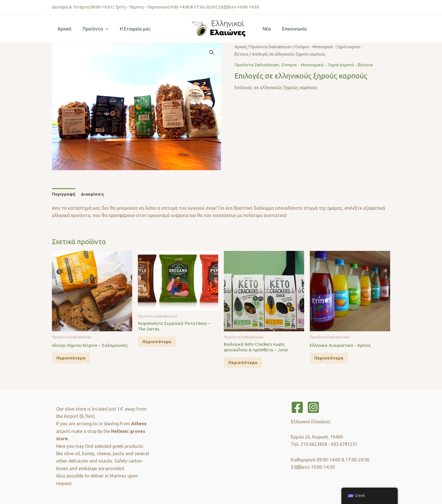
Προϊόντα (92, 29)
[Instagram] (313, 407)
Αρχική (63, 29)
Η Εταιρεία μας (130, 29)
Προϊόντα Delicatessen (272, 47)
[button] (211, 53)
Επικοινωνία (291, 29)
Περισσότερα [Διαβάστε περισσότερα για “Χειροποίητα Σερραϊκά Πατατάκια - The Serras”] (158, 343)
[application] (102, 29)
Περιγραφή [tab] (64, 194)
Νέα (266, 29)
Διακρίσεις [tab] (94, 194)
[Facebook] (297, 407)
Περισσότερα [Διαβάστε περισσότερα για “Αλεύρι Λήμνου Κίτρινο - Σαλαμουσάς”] (72, 359)
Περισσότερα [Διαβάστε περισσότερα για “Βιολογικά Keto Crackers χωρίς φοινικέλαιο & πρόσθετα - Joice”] (244, 364)
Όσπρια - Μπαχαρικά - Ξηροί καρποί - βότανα (330, 65)
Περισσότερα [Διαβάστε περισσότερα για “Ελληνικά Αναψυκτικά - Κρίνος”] (330, 359)
